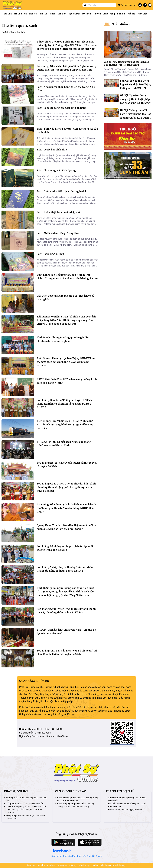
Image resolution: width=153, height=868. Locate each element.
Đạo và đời (74, 14)
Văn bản (62, 14)
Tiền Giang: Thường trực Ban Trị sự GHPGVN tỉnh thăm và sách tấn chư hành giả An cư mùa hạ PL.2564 (67, 362)
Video (52, 14)
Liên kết (33, 14)
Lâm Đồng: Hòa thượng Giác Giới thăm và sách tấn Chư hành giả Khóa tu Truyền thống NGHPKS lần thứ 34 (66, 508)
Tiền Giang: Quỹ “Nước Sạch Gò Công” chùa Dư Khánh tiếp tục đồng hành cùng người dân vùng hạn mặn (65, 425)
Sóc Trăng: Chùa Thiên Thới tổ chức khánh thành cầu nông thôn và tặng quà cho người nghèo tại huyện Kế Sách (66, 487)
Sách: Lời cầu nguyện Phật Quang (56, 171)
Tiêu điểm (120, 24)
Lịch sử (121, 14)
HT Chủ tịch (21, 14)
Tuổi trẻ (131, 14)
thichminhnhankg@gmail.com (129, 810)
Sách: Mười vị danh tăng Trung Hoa (58, 233)
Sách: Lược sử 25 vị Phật (50, 254)
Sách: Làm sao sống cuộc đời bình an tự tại (61, 108)
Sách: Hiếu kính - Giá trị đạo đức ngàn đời (61, 191)
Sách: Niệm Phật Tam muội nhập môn (59, 212)
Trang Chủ (7, 14)
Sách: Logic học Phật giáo (52, 150)
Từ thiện (86, 14)
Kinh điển (143, 14)
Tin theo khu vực (127, 5)
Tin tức (43, 14)
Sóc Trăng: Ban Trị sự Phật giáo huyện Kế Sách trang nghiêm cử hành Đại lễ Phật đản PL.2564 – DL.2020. (65, 404)
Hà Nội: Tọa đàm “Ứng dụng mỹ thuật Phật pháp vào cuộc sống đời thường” (136, 99)
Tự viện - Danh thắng (104, 14)
